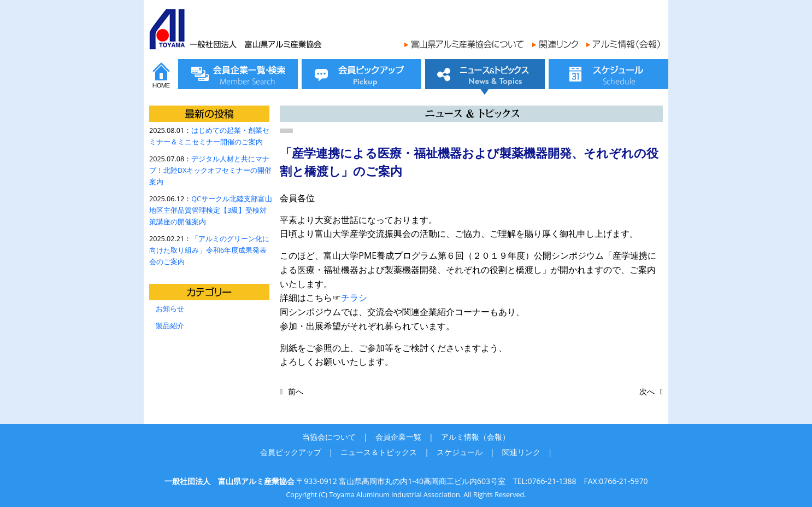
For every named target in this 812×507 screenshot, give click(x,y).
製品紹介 (170, 326)
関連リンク (521, 452)
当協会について (329, 437)
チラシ (354, 298)
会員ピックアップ (291, 452)
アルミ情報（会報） (475, 437)
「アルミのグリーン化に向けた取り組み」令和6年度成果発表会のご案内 (209, 250)
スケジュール (460, 452)
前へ (296, 391)
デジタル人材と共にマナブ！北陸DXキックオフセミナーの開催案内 (210, 170)
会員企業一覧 (398, 437)
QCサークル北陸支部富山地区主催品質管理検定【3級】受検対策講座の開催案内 (211, 210)
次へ (647, 391)
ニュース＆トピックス (379, 452)
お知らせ (170, 309)
